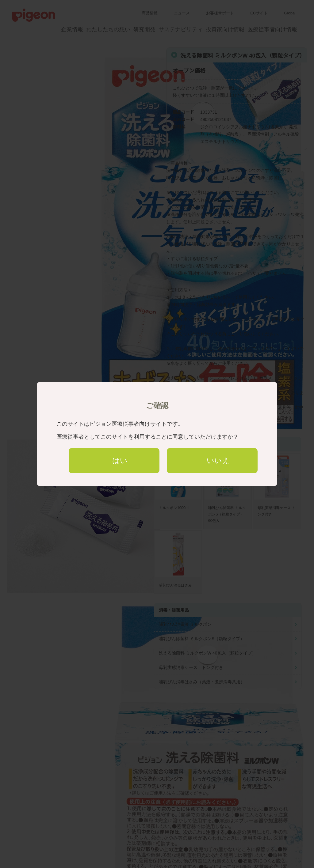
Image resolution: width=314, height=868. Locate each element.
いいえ (218, 461)
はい (120, 461)
